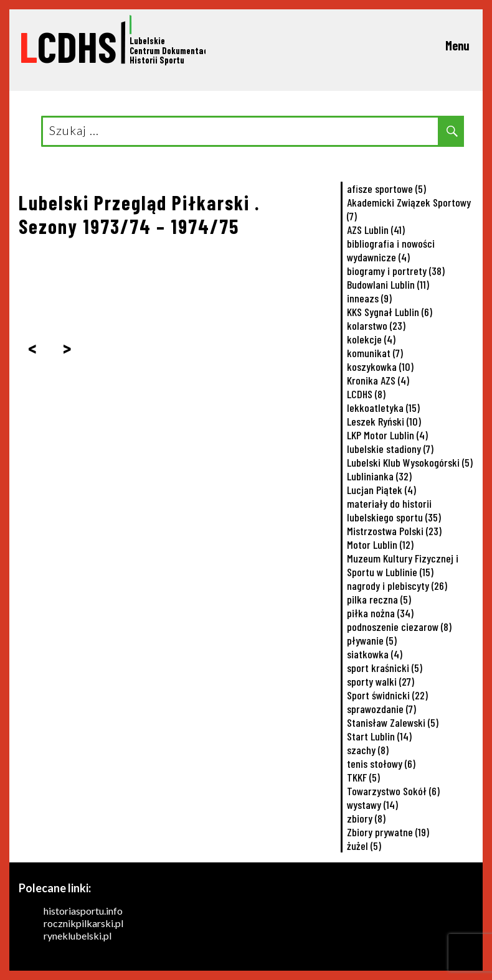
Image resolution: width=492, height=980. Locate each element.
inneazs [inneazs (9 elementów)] (369, 298)
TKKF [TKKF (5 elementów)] (363, 777)
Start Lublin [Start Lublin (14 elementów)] (379, 736)
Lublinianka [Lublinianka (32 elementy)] (379, 476)
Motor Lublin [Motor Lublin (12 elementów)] (380, 544)
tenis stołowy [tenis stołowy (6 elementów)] (381, 763)
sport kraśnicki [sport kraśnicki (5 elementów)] (385, 668)
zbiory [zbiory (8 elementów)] (366, 818)
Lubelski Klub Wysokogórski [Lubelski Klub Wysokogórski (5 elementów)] (410, 462)
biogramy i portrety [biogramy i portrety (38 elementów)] (396, 271)
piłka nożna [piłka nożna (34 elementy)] (380, 613)
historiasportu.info (83, 911)
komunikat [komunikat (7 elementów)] (375, 353)
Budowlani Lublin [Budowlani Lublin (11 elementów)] (388, 284)
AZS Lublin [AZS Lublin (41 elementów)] (376, 230)
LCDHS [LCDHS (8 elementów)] (366, 394)
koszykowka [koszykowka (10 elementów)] (380, 366)
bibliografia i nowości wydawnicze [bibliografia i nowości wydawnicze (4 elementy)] (391, 250)
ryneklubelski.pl (78, 936)
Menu (457, 45)
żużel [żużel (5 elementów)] (364, 846)
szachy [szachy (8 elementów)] (368, 750)
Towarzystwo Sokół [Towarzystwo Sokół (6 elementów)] (393, 791)
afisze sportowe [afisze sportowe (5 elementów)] (386, 189)
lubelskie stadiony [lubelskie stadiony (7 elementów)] (390, 449)
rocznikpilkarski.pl (83, 923)
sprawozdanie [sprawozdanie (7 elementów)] (381, 709)
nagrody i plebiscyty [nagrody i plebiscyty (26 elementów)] (397, 586)
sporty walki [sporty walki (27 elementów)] (381, 681)
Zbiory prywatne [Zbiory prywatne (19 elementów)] (388, 832)
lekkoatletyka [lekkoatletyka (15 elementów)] (383, 408)
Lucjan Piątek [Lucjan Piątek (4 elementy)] (381, 490)
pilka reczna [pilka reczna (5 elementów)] (379, 599)
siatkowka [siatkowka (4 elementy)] (375, 654)
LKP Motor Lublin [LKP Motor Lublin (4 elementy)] (387, 435)
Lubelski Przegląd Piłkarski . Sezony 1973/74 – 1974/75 (140, 214)
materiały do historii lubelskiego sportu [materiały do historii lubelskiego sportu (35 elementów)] (394, 510)
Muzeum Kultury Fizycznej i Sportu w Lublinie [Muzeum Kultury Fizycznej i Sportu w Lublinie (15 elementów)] (403, 565)
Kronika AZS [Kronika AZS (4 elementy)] (378, 380)
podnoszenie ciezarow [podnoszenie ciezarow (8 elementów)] (399, 627)
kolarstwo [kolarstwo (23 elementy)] (376, 325)
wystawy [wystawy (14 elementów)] (372, 805)
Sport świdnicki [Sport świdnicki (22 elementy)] (387, 695)
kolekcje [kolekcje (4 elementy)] (371, 339)
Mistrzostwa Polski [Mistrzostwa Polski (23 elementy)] (394, 531)
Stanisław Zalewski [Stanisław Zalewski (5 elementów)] (393, 722)
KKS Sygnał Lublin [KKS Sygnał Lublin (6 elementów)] (390, 312)
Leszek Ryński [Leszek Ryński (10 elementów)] (384, 421)
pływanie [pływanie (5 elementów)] (372, 640)
